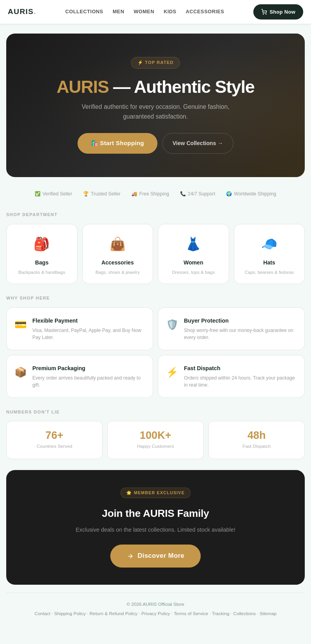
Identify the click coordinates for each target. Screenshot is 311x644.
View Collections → (198, 143)
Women (144, 12)
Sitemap (268, 614)
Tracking (221, 614)
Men (118, 12)
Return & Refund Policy (114, 614)
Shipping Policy (70, 614)
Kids (170, 12)
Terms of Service (191, 614)
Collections (84, 12)
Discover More (155, 556)
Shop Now (278, 12)
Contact (42, 614)
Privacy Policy (156, 614)
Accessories (205, 12)
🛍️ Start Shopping (118, 143)
